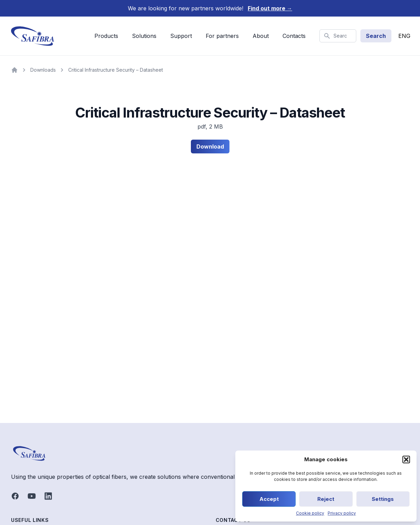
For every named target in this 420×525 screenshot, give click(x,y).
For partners (222, 36)
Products (106, 36)
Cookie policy (310, 513)
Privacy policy (342, 513)
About (261, 36)
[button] (406, 460)
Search (376, 36)
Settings (383, 499)
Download (210, 147)
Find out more (270, 8)
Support (181, 36)
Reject (326, 499)
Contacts (294, 36)
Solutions (144, 36)
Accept (269, 499)
